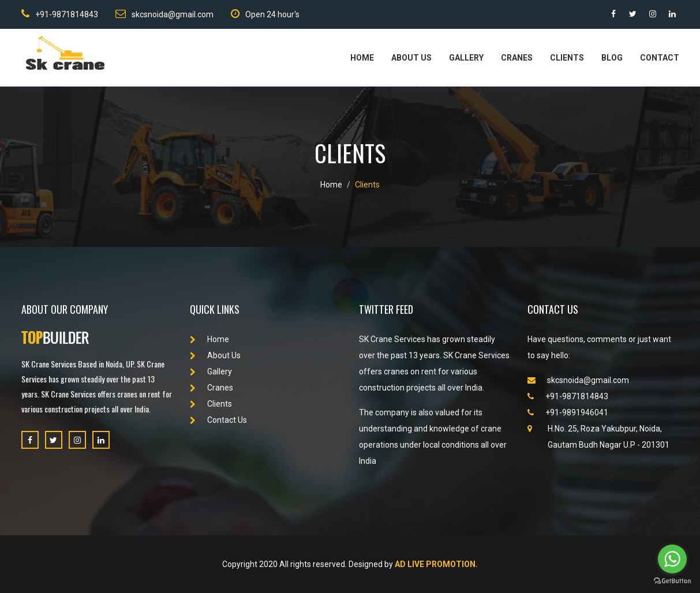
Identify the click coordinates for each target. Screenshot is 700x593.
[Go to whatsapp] (672, 559)
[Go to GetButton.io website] (672, 581)
